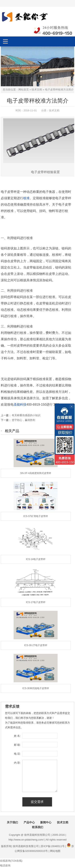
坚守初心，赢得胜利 (23, 420)
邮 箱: (17, 745)
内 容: (17, 763)
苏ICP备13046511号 (53, 846)
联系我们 (38, 827)
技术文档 (37, 90)
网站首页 (24, 90)
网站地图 (55, 851)
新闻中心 (46, 822)
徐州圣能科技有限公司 (26, 846)
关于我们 (12, 822)
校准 (26, 198)
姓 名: (17, 736)
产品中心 (29, 822)
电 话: (17, 754)
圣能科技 (20, 405)
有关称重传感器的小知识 (26, 415)
